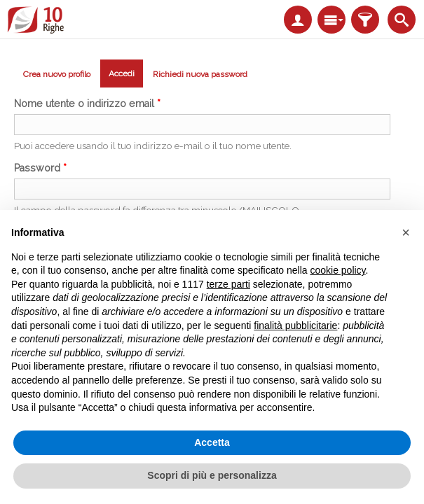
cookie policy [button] (337, 270)
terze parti (228, 284)
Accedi (126, 76)
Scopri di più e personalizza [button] (212, 475)
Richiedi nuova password (200, 74)
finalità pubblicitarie (295, 325)
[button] (406, 232)
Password (40, 168)
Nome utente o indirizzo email (87, 104)
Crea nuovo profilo (57, 74)
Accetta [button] (212, 442)
